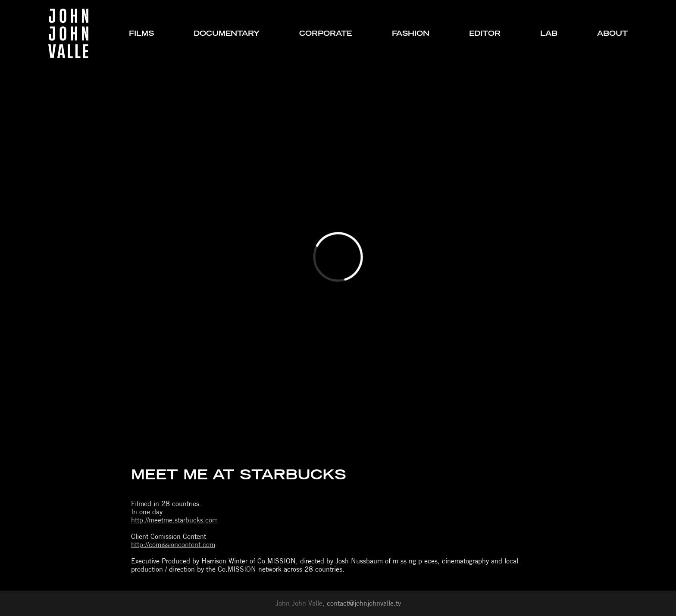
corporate (325, 33)
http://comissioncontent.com (173, 545)
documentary (227, 33)
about (612, 33)
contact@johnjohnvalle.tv (364, 603)
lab (549, 33)
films (141, 33)
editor (485, 33)
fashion (411, 33)
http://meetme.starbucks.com (174, 520)
